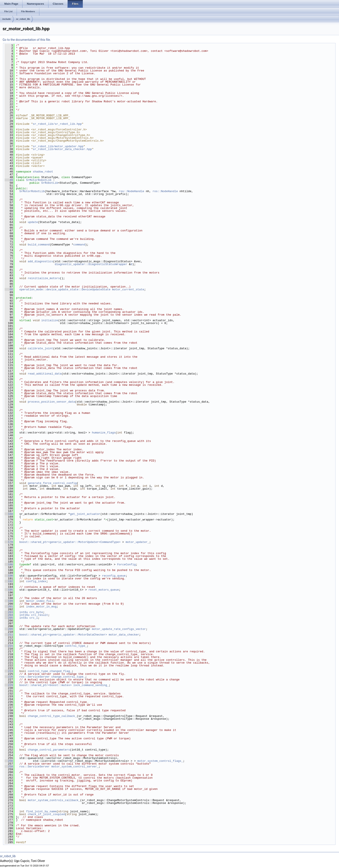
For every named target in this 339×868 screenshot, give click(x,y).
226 (9, 677)
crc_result (40, 615)
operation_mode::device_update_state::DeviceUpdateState (65, 289)
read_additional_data (45, 374)
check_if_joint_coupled (46, 814)
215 (9, 646)
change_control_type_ (68, 677)
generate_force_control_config (52, 483)
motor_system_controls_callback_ (54, 800)
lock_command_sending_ (91, 685)
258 (9, 767)
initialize (50, 320)
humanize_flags (104, 433)
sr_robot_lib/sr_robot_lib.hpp (57, 124)
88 (9, 289)
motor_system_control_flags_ (160, 761)
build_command (39, 245)
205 (9, 618)
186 (9, 564)
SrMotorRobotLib (39, 180)
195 (9, 590)
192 (9, 581)
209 (9, 629)
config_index (36, 581)
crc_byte (36, 612)
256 (9, 761)
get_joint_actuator (85, 514)
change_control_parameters (49, 750)
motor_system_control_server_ (75, 767)
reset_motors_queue (104, 590)
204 (9, 615)
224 (9, 671)
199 (9, 601)
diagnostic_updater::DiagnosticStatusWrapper (91, 264)
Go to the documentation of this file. (27, 40)
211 (9, 635)
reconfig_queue (114, 576)
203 (9, 612)
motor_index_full (40, 601)
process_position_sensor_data (51, 402)
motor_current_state (128, 289)
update (33, 222)
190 (9, 576)
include (7, 19)
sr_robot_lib (23, 19)
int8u (23, 612)
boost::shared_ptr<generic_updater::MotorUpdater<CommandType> (70, 542)
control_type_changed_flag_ (50, 671)
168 (9, 514)
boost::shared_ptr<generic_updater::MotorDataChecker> (63, 635)
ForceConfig (126, 564)
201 (9, 607)
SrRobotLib (50, 183)
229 (9, 685)
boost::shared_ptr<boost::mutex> (45, 685)
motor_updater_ (137, 542)
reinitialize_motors (44, 278)
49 (9, 180)
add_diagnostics (40, 261)
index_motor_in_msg (41, 607)
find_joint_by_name (41, 811)
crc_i (34, 618)
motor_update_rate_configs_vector (119, 629)
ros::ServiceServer (34, 677)
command (79, 245)
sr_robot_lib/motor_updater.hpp (58, 146)
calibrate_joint (40, 348)
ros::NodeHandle (132, 191)
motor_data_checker (124, 635)
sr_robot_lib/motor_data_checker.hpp (62, 149)
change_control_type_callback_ (52, 716)
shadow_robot (43, 172)
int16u (24, 615)
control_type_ (76, 646)
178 (9, 542)
